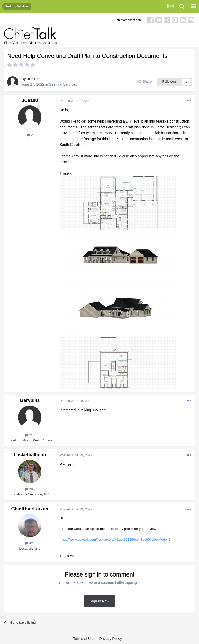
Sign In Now (99, 601)
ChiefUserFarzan (30, 509)
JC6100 (33, 79)
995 (30, 489)
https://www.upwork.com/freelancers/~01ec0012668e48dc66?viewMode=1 (115, 539)
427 (30, 543)
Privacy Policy (111, 639)
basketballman (30, 455)
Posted (76, 101)
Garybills (30, 400)
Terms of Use (84, 639)
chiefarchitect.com (129, 20)
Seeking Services (63, 84)
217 (30, 435)
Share (145, 82)
